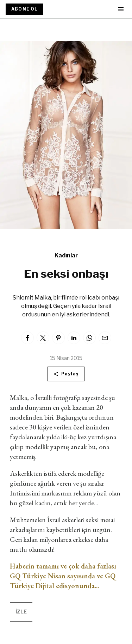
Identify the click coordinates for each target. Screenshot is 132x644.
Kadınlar (66, 255)
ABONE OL (24, 9)
